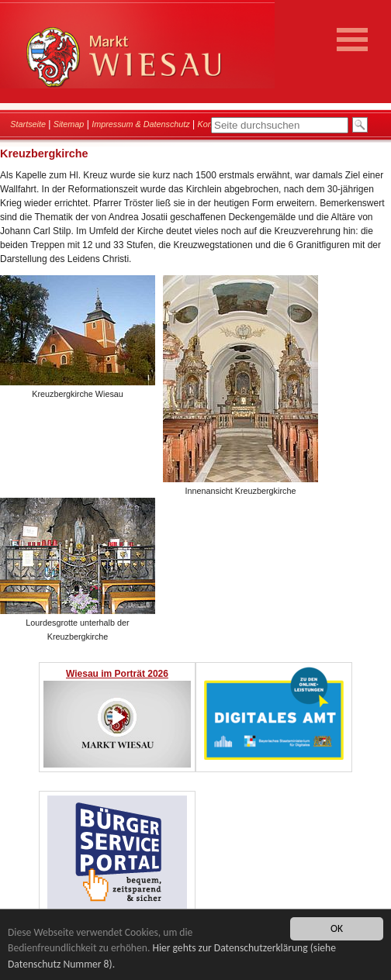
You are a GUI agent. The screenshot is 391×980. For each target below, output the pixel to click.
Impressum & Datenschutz (141, 124)
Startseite (28, 124)
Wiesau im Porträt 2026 (117, 674)
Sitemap (69, 124)
